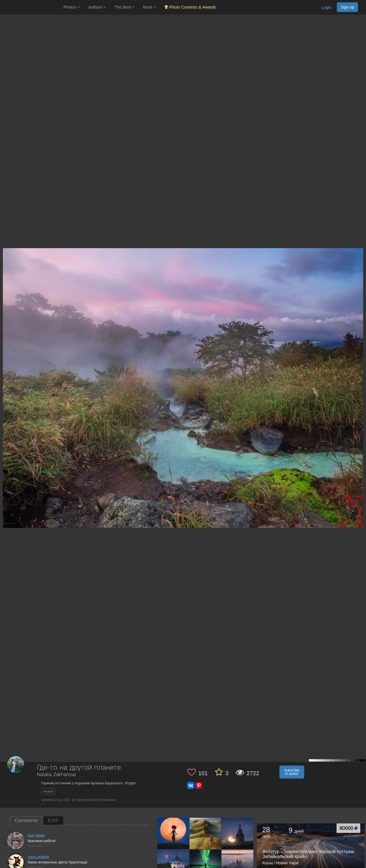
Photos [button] (72, 7)
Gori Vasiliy (36, 835)
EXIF (53, 820)
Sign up (347, 7)
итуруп (48, 791)
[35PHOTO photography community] (31, 7)
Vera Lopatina (38, 857)
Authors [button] (97, 7)
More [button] (149, 7)
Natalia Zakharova (56, 775)
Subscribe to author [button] (292, 772)
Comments (26, 820)
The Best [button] (124, 7)
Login (326, 7)
